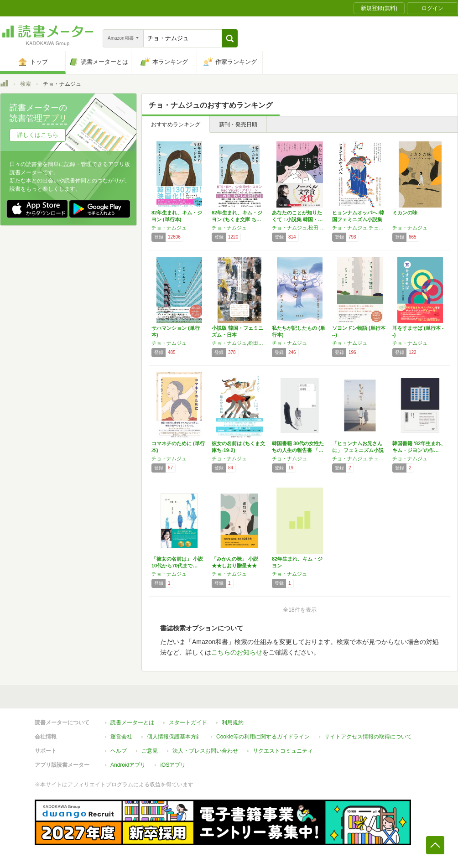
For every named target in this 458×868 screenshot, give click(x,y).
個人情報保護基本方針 (174, 737)
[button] (230, 38)
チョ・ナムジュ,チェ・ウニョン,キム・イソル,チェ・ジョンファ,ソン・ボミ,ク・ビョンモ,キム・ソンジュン (360, 228)
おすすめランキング (176, 125)
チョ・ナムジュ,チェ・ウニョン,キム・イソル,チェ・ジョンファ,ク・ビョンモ (360, 458)
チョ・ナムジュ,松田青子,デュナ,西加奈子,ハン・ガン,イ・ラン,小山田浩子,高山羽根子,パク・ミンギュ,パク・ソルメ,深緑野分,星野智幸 (239, 343)
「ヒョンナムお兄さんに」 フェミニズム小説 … (358, 450)
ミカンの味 (405, 213)
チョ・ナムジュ (169, 228)
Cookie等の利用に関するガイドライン (263, 737)
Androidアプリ (128, 765)
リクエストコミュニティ (283, 751)
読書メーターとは (132, 722)
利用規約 (233, 722)
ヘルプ (119, 751)
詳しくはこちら (38, 135)
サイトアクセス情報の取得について (368, 737)
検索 (26, 84)
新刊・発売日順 (238, 125)
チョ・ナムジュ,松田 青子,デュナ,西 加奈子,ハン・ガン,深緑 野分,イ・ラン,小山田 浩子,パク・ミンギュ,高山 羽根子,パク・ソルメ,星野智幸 (300, 228)
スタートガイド (188, 722)
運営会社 (121, 737)
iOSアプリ (173, 765)
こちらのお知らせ (237, 652)
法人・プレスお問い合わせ (205, 751)
